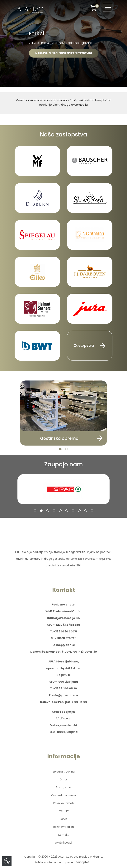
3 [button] (48, 511)
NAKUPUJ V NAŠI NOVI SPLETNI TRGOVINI (64, 53)
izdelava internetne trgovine (62, 862)
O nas (64, 779)
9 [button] (86, 511)
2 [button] (67, 449)
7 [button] (73, 511)
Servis (64, 819)
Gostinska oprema (64, 795)
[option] (64, 43)
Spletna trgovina (64, 772)
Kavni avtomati (64, 803)
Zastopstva (90, 346)
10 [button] (92, 511)
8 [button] (79, 511)
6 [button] (67, 511)
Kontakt (64, 835)
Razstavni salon (64, 827)
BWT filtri (64, 811)
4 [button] (54, 511)
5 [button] (60, 511)
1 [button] (60, 449)
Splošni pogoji (64, 843)
